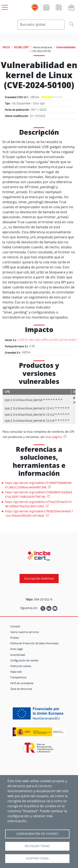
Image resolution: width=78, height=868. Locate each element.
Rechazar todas (37, 846)
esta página (54, 437)
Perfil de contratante (22, 683)
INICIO (6, 47)
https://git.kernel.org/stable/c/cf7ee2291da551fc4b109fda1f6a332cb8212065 (38, 504)
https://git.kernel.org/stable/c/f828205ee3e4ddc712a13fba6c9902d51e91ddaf (39, 513)
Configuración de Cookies (37, 834)
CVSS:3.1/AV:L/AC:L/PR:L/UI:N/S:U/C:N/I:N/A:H (47, 340)
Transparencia (18, 677)
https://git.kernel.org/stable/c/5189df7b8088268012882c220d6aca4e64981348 (38, 485)
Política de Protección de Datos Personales (34, 643)
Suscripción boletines (39, 579)
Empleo (15, 638)
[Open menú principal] (4, 6)
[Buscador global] (41, 25)
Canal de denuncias (21, 689)
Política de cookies (21, 666)
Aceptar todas (37, 858)
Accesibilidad (18, 655)
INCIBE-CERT (21, 47)
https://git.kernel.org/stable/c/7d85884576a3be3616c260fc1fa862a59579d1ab (39, 494)
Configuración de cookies (24, 660)
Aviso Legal (16, 649)
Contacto (15, 626)
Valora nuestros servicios (25, 632)
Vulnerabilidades (66, 47)
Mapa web (16, 672)
